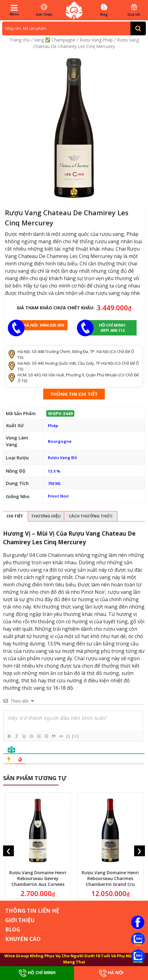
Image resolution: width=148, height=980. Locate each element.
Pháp (53, 426)
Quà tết (134, 10)
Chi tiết (15, 516)
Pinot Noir (58, 496)
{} (68, 736)
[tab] (15, 516)
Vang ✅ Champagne (55, 40)
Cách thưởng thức (91, 516)
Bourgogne (60, 441)
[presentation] (8, 851)
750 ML (54, 483)
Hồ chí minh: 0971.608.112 (113, 328)
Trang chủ (20, 40)
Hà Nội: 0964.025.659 (44, 325)
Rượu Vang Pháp (96, 40)
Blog (104, 10)
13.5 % (54, 471)
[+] (76, 736)
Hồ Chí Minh (37, 973)
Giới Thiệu (44, 10)
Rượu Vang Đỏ (62, 458)
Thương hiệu (46, 516)
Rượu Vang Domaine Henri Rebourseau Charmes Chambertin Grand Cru (110, 878)
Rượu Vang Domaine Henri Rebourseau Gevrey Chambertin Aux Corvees (38, 878)
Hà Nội (111, 973)
